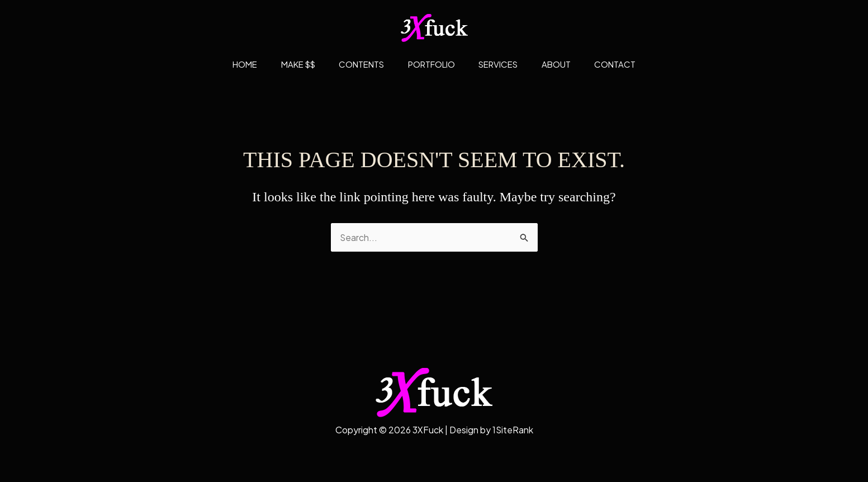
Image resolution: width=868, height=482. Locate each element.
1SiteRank (513, 430)
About (565, 64)
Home (233, 64)
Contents (357, 64)
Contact (628, 64)
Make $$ (290, 64)
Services (502, 64)
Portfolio (431, 64)
